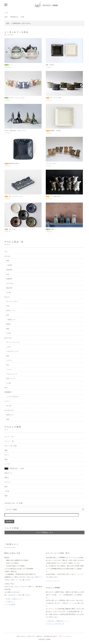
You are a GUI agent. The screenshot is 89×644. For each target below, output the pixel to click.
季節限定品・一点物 (17, 17)
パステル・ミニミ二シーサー (15, 98)
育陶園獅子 (8, 392)
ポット (8, 65)
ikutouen (8, 256)
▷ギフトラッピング (53, 581)
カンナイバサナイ (12, 301)
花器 (6, 17)
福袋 (6, 496)
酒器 (8, 329)
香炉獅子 (50, 229)
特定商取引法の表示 (50, 636)
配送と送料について (13, 580)
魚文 (8, 274)
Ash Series (10, 283)
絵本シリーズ (11, 379)
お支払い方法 (15, 595)
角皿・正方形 (50, 65)
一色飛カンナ (11, 320)
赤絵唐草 (9, 270)
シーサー (8, 464)
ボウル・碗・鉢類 (11, 446)
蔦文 (8, 365)
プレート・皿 (9, 441)
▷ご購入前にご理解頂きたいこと (57, 621)
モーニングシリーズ (13, 342)
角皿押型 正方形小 (12, 164)
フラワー (9, 360)
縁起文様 (9, 288)
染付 (8, 315)
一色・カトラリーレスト (14, 196)
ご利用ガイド (38, 577)
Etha (6, 388)
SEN (8, 306)
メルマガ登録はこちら (44, 532)
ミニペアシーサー (51, 164)
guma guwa (9, 338)
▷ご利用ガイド (10, 602)
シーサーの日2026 (13, 397)
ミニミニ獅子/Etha (53, 196)
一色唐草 (9, 265)
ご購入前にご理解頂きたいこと (64, 603)
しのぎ (9, 347)
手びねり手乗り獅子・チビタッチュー (16, 131)
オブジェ (8, 401)
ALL (6, 252)
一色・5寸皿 (10, 229)
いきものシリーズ (12, 351)
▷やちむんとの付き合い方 (55, 624)
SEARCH (9, 521)
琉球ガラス (10, 415)
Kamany (7, 297)
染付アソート (11, 311)
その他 (9, 292)
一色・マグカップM (53, 98)
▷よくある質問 (10, 604)
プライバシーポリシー (65, 636)
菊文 (8, 356)
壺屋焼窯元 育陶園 (44, 639)
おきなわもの (9, 410)
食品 (8, 419)
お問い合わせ (21, 636)
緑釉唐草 (9, 279)
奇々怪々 (9, 406)
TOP (6, 13)
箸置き (7, 478)
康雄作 (9, 324)
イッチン (9, 369)
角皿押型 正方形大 (53, 131)
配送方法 (40, 636)
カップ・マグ (9, 437)
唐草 (8, 261)
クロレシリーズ (12, 374)
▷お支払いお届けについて (14, 599)
